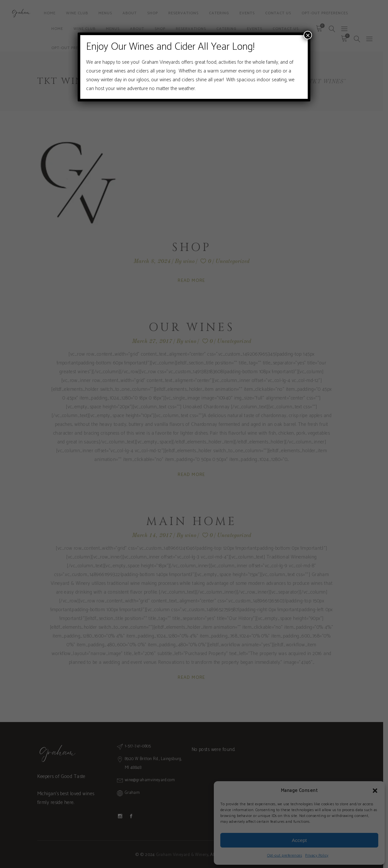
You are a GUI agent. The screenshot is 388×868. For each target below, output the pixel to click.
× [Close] (308, 35)
